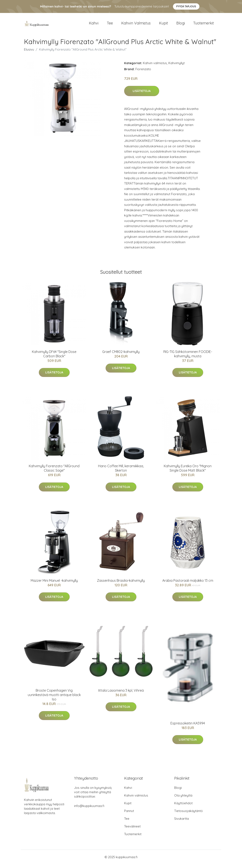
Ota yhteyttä (183, 799)
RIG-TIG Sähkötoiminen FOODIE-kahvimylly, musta (188, 357)
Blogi (181, 25)
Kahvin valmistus (136, 25)
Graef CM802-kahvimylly (121, 355)
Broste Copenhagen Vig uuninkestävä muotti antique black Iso (54, 698)
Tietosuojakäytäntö (188, 815)
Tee (110, 25)
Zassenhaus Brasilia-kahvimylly (121, 584)
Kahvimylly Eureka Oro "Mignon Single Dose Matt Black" (188, 472)
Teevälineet (132, 830)
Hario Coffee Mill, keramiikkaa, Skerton (121, 472)
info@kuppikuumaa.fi (89, 810)
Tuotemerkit (204, 25)
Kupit (163, 25)
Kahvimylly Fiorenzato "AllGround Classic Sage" (54, 472)
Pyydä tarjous (186, 6)
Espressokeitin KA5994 (188, 727)
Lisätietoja (142, 95)
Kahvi (94, 25)
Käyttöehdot (183, 807)
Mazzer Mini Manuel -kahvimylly (54, 584)
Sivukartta (181, 822)
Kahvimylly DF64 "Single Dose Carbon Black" (54, 357)
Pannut (129, 815)
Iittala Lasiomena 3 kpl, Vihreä (121, 694)
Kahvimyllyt (176, 67)
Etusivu (29, 53)
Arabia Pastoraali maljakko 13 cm (188, 584)
